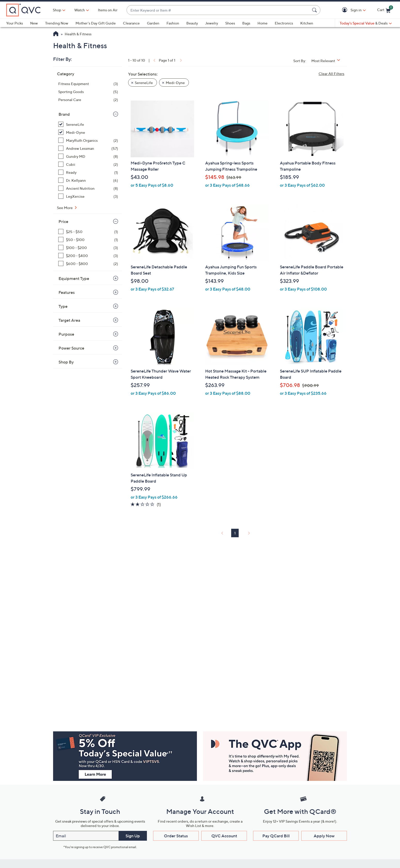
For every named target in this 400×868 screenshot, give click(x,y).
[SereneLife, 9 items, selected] (88, 124)
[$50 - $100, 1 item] (88, 240)
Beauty (192, 23)
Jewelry (212, 23)
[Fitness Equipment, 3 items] (88, 84)
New (34, 23)
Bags (246, 23)
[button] (345, 10)
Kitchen (307, 23)
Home (262, 23)
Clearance (131, 23)
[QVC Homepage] (56, 34)
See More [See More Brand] (65, 208)
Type (63, 306)
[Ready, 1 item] (88, 172)
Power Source (71, 348)
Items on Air (108, 10)
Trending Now (57, 23)
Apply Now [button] (324, 836)
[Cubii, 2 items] (88, 164)
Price (63, 221)
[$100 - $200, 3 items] (88, 248)
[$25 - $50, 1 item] (88, 232)
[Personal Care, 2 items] (88, 100)
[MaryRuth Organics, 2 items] (88, 140)
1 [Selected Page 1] (235, 533)
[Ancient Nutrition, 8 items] (88, 188)
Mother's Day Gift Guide (96, 23)
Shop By (66, 362)
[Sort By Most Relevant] (328, 61)
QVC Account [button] (224, 836)
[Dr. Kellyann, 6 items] (88, 180)
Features (67, 292)
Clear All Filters (331, 74)
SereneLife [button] (144, 83)
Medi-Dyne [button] (175, 83)
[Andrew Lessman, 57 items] (88, 148)
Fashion (173, 23)
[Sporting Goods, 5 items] (88, 92)
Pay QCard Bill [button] (276, 836)
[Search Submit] (315, 10)
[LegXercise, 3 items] (88, 196)
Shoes (230, 23)
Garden (153, 23)
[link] (154, 60)
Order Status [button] (176, 836)
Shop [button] (57, 10)
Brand (64, 114)
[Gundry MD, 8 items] (88, 156)
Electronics (284, 23)
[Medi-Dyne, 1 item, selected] (88, 132)
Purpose (66, 334)
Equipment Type (74, 278)
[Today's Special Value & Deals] (366, 23)
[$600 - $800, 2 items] (88, 264)
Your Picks (15, 23)
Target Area (69, 320)
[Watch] (80, 10)
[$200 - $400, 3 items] (88, 256)
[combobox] (218, 10)
